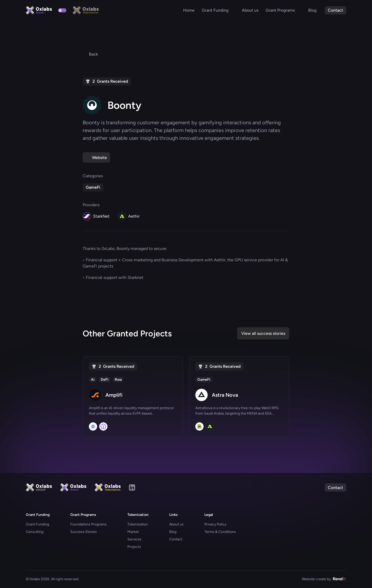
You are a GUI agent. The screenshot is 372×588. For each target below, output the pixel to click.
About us (176, 524)
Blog (173, 532)
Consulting (35, 532)
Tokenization (138, 524)
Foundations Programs (88, 524)
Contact (176, 539)
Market (133, 532)
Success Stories (84, 532)
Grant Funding (37, 524)
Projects (134, 547)
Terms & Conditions (220, 532)
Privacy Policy (215, 524)
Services (134, 539)
